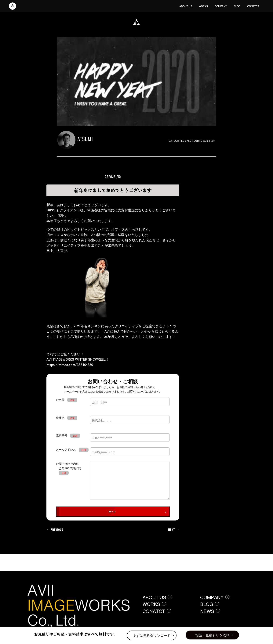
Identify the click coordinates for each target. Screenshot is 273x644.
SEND (112, 511)
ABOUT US (186, 6)
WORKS (203, 6)
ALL (189, 141)
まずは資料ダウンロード (152, 635)
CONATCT (253, 6)
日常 (213, 141)
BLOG (237, 6)
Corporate (201, 141)
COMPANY (221, 6)
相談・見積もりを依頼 (212, 635)
